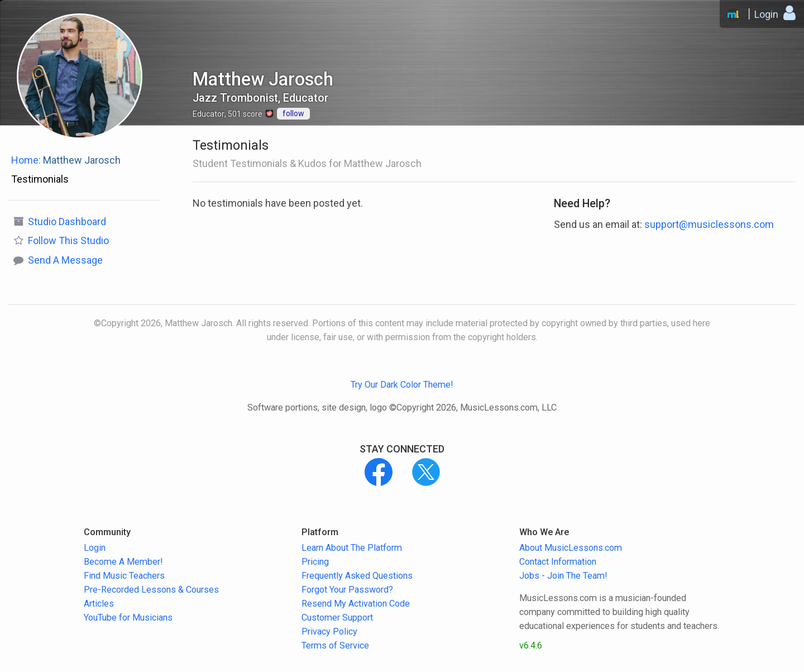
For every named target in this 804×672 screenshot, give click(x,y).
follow (293, 113)
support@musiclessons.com (709, 224)
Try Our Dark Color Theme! (402, 385)
